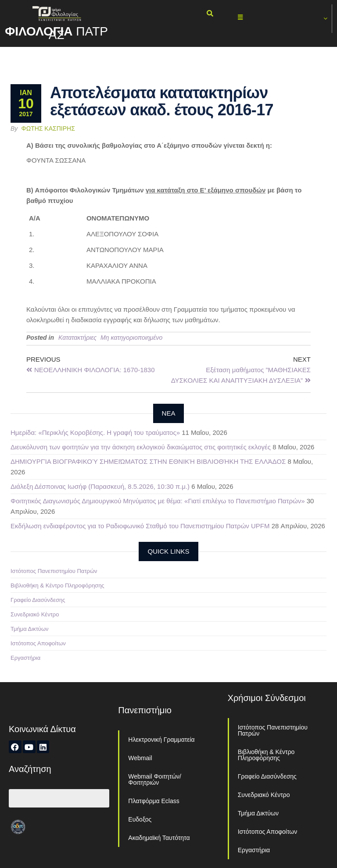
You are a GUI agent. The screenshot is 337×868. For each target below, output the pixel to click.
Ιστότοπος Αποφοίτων (38, 643)
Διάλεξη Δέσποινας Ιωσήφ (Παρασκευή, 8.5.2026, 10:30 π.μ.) (100, 486)
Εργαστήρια (25, 658)
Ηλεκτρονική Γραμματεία (161, 740)
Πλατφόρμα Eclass (154, 801)
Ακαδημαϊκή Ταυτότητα (159, 838)
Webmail (140, 758)
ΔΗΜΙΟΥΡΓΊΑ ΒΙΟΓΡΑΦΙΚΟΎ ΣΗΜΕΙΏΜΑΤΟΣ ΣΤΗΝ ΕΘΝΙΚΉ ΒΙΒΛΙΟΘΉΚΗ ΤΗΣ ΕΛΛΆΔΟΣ (148, 461)
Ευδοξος (140, 819)
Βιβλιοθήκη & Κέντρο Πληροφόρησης (57, 585)
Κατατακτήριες (77, 338)
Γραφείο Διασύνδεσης (38, 600)
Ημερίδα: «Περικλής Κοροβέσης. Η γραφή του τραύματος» (95, 432)
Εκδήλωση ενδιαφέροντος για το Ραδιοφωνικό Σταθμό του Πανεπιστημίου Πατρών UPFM (140, 526)
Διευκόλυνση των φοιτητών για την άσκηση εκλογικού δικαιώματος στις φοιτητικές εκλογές (141, 447)
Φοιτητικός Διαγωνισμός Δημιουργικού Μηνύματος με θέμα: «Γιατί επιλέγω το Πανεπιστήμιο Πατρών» (158, 501)
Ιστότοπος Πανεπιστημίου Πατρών (54, 571)
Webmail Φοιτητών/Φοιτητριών (155, 779)
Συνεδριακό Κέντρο (35, 614)
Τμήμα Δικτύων (30, 629)
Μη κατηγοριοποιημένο (131, 338)
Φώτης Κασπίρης (48, 128)
